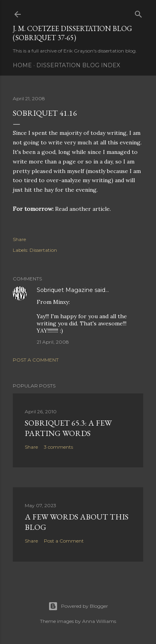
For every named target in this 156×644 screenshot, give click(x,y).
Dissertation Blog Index (78, 65)
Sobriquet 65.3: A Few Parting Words (68, 428)
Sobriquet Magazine (65, 290)
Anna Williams (99, 621)
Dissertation (43, 250)
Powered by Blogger (78, 606)
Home (22, 65)
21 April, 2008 (53, 342)
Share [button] (19, 239)
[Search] (138, 13)
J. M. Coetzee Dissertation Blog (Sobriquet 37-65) (72, 33)
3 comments (58, 447)
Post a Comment (36, 360)
